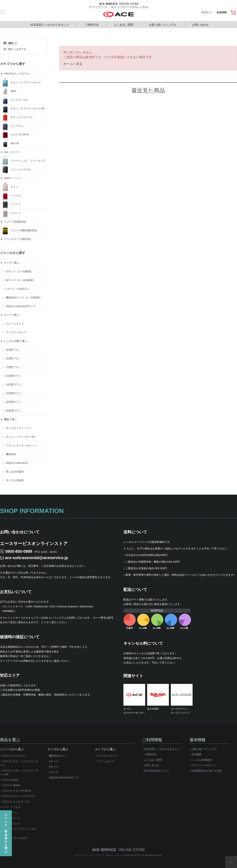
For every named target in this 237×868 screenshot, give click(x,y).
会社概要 (196, 754)
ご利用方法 (92, 25)
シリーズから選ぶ (12, 749)
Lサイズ (54, 772)
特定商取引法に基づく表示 (207, 771)
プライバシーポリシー (204, 765)
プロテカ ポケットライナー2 (18, 796)
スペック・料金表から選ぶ (6, 833)
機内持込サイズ (58, 756)
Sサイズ (54, 761)
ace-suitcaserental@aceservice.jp (37, 558)
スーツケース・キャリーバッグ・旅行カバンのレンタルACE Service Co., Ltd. (111, 855)
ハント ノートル (11, 807)
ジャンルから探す (13, 253)
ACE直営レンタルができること (50, 25)
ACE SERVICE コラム (156, 771)
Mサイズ (54, 767)
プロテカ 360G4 (11, 785)
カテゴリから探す (13, 64)
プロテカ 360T (10, 780)
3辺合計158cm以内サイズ (64, 778)
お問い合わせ (200, 25)
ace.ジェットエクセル (14, 838)
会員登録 (222, 12)
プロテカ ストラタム (14, 756)
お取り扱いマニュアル (163, 25)
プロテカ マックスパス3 (16, 802)
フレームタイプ (105, 761)
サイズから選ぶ (58, 749)
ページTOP (231, 862)
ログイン (206, 12)
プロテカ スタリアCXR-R (16, 791)
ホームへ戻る (73, 64)
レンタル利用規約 (201, 760)
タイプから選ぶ (105, 749)
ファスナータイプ (107, 756)
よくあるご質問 (124, 25)
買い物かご (10, 43)
